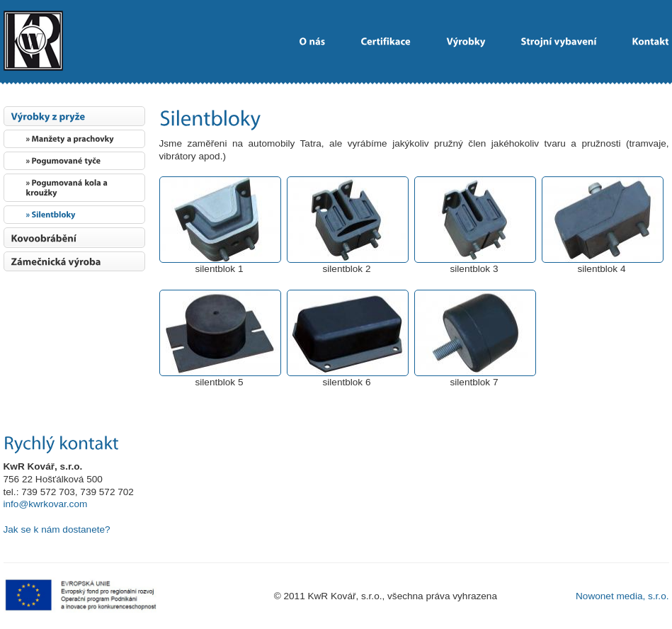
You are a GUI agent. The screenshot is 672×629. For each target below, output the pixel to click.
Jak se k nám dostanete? (57, 529)
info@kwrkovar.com (46, 504)
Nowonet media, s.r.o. (622, 596)
